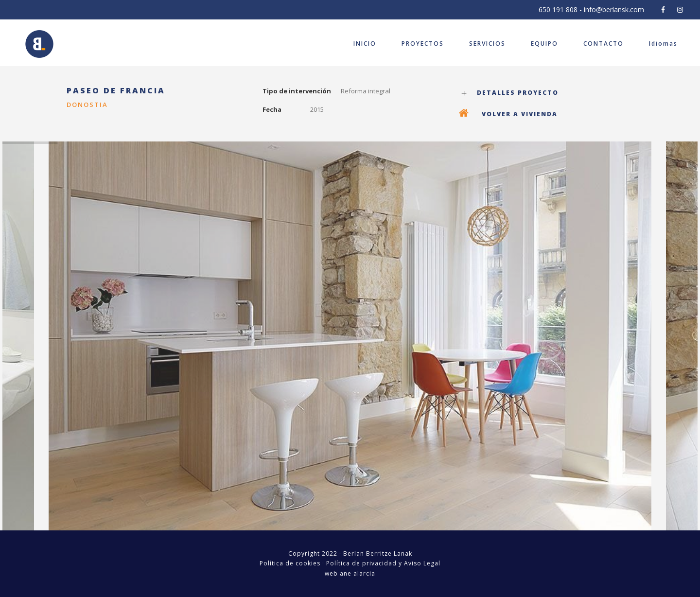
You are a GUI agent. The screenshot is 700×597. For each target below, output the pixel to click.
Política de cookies (290, 563)
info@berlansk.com (614, 9)
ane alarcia (358, 573)
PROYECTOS (423, 44)
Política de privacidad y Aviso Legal (383, 563)
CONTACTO (604, 44)
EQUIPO (544, 44)
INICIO (365, 44)
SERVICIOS (487, 44)
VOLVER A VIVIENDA (520, 114)
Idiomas (663, 44)
